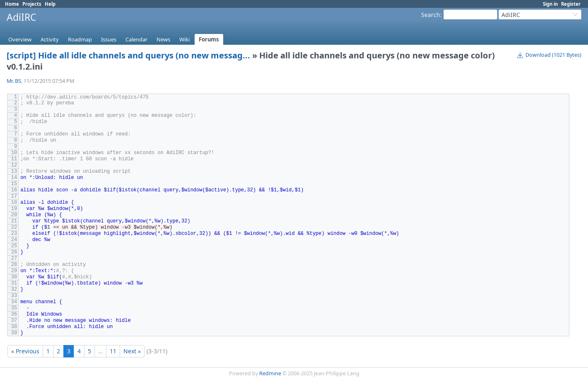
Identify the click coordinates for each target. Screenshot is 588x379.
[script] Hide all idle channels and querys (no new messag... (128, 55)
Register (571, 4)
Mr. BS (14, 81)
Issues (109, 39)
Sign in (550, 4)
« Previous (25, 351)
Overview (20, 39)
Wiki (184, 39)
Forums (209, 39)
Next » (132, 351)
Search (431, 15)
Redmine (270, 373)
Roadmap (80, 39)
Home (12, 4)
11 (113, 351)
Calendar (136, 39)
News (163, 39)
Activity (50, 39)
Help (50, 4)
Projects (32, 4)
